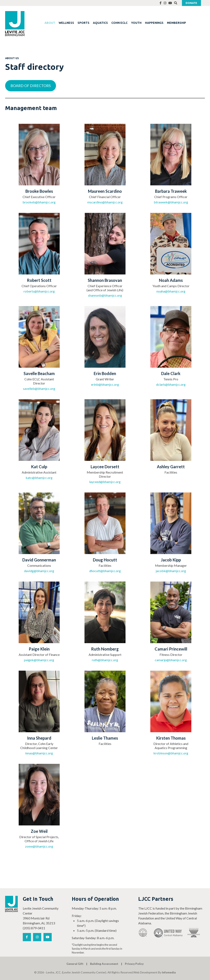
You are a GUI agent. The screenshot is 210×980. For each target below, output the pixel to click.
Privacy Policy (134, 964)
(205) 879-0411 (34, 928)
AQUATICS (100, 23)
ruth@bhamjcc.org (105, 660)
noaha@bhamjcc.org (171, 291)
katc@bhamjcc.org (39, 478)
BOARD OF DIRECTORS (31, 86)
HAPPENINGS (154, 23)
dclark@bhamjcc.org (171, 384)
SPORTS (83, 23)
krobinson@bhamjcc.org (171, 753)
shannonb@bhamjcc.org (105, 295)
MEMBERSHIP (176, 23)
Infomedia (169, 972)
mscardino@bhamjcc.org (105, 202)
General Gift (75, 964)
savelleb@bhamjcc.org (39, 388)
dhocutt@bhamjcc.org (105, 571)
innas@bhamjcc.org (39, 753)
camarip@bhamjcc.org (171, 660)
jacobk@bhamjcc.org (171, 571)
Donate (191, 3)
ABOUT (50, 23)
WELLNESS (66, 23)
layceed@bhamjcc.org (105, 482)
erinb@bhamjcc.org (105, 384)
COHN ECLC (119, 23)
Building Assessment (104, 964)
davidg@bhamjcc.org (39, 571)
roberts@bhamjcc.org (39, 291)
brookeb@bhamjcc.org (39, 202)
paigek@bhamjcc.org (39, 660)
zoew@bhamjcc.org (39, 846)
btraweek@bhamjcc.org (171, 202)
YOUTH (136, 23)
